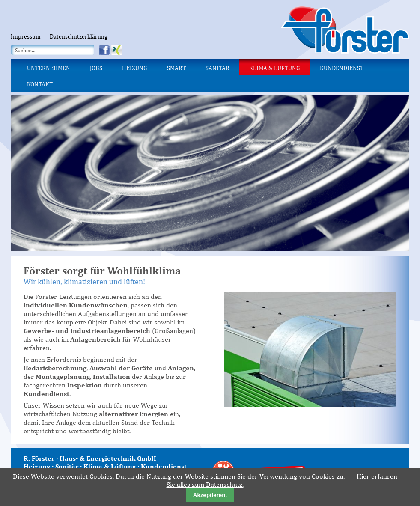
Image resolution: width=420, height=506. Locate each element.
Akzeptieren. (210, 495)
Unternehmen (49, 68)
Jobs (96, 68)
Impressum (26, 36)
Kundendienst (342, 68)
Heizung (135, 68)
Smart (176, 68)
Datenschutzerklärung (79, 36)
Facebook (105, 50)
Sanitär (217, 68)
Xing (118, 50)
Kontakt (40, 84)
